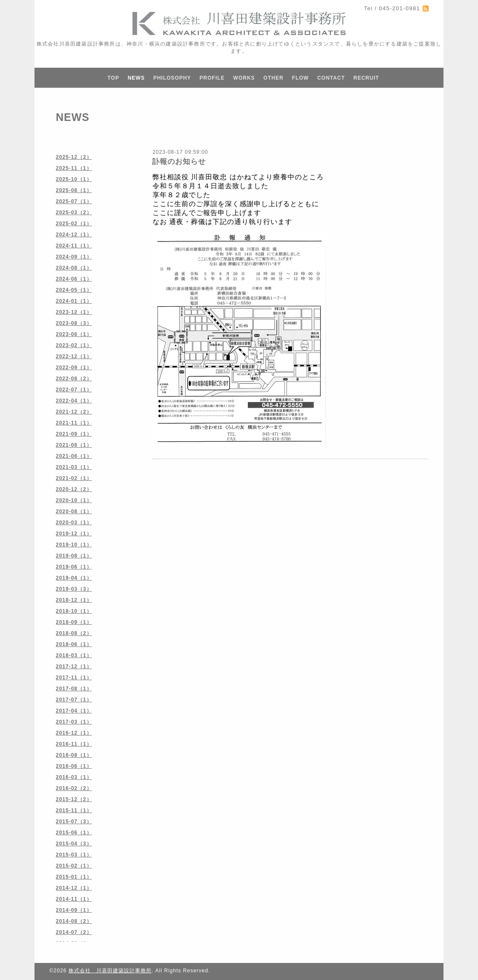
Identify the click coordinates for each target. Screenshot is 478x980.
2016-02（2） (74, 788)
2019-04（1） (74, 578)
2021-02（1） (74, 478)
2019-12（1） (74, 534)
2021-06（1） (74, 456)
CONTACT (331, 78)
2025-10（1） (74, 179)
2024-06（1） (74, 279)
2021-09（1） (74, 434)
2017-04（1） (74, 711)
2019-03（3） (74, 589)
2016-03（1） (74, 777)
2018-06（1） (74, 644)
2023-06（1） (74, 334)
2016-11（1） (74, 744)
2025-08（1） (74, 190)
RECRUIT (366, 78)
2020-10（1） (74, 500)
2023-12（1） (74, 312)
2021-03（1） (74, 467)
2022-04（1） (74, 401)
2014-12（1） (74, 888)
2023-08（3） (74, 323)
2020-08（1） (74, 512)
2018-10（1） (74, 611)
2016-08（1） (74, 755)
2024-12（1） (74, 235)
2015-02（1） (74, 866)
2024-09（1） (74, 257)
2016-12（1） (74, 733)
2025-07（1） (74, 201)
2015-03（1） (74, 855)
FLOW (300, 78)
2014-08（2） (74, 921)
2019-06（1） (74, 567)
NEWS (136, 78)
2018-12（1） (74, 600)
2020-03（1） (74, 523)
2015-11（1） (74, 810)
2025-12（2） (74, 157)
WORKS (244, 78)
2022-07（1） (74, 390)
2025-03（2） (74, 213)
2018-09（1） (74, 622)
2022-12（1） (74, 356)
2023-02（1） (74, 345)
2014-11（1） (74, 899)
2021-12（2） (74, 412)
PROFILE (212, 78)
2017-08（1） (74, 689)
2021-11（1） (74, 423)
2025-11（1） (74, 168)
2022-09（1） (74, 368)
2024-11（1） (74, 246)
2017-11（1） (74, 678)
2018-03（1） (74, 655)
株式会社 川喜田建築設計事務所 (110, 971)
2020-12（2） (74, 489)
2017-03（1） (74, 722)
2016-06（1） (74, 766)
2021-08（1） (74, 445)
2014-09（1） (74, 910)
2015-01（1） (74, 877)
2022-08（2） (74, 379)
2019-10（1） (74, 545)
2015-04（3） (74, 844)
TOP (113, 78)
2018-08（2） (74, 633)
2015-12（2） (74, 799)
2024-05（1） (74, 290)
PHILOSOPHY (172, 78)
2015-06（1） (74, 833)
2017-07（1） (74, 700)
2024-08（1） (74, 268)
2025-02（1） (74, 224)
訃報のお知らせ (179, 162)
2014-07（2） (74, 932)
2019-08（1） (74, 556)
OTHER (273, 78)
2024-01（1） (74, 301)
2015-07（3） (74, 822)
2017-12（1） (74, 667)
